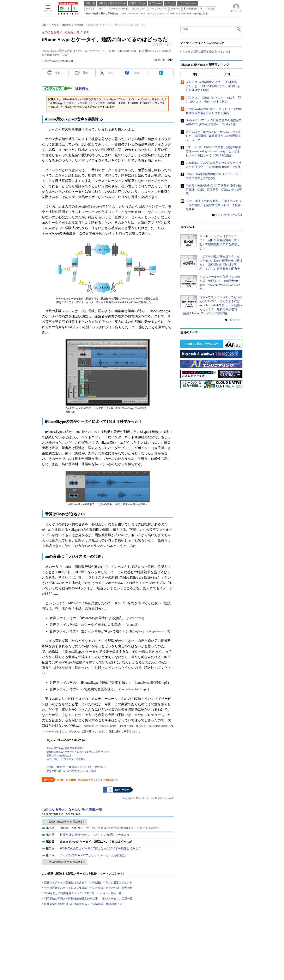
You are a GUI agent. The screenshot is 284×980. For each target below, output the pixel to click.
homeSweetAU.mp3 (134, 689)
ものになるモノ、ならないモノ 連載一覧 (72, 810)
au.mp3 (132, 625)
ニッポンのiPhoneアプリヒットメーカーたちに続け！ (94, 855)
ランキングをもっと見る (229, 215)
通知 (86, 73)
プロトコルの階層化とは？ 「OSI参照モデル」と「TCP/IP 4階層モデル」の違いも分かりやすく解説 (213, 86)
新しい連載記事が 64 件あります (67, 822)
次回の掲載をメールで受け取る (63, 814)
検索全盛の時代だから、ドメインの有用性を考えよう (95, 835)
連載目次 (82, 89)
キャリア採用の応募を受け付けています (207, 52)
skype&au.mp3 (159, 631)
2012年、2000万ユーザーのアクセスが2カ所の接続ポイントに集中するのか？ (110, 828)
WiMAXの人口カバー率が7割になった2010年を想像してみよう (101, 848)
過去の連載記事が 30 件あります (67, 862)
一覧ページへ (235, 320)
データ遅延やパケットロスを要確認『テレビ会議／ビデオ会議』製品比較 (88, 888)
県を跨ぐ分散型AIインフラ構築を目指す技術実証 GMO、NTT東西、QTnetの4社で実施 (214, 190)
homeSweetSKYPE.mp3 (151, 683)
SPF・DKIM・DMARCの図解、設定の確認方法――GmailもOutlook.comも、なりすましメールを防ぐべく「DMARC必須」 (213, 151)
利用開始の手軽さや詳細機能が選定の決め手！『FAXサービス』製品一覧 (88, 899)
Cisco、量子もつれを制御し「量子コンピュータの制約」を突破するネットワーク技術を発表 (214, 205)
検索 (239, 29)
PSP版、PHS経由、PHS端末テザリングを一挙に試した (87, 780)
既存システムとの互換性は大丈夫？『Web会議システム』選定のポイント (88, 882)
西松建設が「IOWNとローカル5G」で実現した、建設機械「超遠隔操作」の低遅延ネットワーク (213, 136)
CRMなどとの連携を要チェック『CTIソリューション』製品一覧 (83, 893)
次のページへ (122, 790)
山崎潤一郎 (159, 60)
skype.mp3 (135, 618)
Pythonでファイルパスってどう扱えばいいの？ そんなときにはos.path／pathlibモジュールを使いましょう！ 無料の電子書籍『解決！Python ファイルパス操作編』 (211, 305)
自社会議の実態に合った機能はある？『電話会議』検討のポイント (84, 904)
